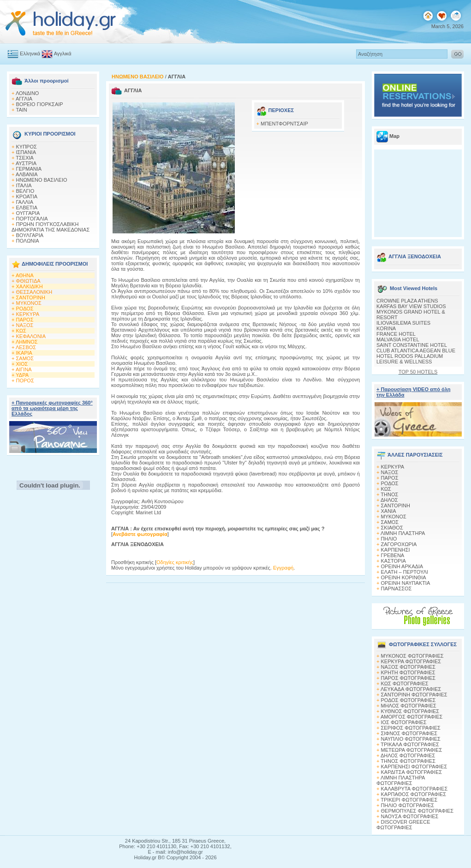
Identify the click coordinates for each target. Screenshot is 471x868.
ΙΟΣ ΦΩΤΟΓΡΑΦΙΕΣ (404, 722)
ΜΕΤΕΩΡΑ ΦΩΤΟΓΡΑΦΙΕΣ (412, 750)
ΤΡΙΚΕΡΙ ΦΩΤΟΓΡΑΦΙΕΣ (409, 800)
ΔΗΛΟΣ (389, 500)
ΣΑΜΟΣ (25, 358)
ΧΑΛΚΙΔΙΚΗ (30, 286)
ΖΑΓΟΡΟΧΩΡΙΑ (399, 544)
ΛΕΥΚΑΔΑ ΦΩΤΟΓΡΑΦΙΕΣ (411, 689)
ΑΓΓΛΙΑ (24, 99)
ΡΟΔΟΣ (25, 309)
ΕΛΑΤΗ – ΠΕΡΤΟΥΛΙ (405, 572)
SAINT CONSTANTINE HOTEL (412, 345)
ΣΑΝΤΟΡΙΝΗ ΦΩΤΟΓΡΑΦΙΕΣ (414, 695)
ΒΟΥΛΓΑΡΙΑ (30, 235)
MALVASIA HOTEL (398, 339)
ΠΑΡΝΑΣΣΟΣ (396, 589)
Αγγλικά (63, 54)
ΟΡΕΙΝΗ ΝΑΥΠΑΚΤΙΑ (406, 583)
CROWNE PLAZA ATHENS (407, 301)
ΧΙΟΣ (22, 364)
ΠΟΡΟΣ (25, 380)
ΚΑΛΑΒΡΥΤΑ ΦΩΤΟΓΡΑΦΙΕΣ (414, 789)
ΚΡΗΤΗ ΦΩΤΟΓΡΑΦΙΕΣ (408, 672)
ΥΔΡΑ (22, 375)
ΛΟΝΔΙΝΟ (27, 93)
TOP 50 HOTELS (418, 372)
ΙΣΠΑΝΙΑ (26, 152)
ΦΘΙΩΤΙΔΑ (28, 281)
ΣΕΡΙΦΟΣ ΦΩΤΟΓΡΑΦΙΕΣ (411, 728)
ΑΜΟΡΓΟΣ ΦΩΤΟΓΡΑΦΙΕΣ (412, 717)
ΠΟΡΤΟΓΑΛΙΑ (32, 219)
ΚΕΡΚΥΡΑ (28, 314)
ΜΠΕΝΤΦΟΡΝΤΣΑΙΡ (284, 124)
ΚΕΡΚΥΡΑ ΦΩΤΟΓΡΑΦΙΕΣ (411, 661)
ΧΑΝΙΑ (389, 511)
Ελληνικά (30, 54)
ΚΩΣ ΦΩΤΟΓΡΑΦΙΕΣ (405, 684)
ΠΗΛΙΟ (389, 539)
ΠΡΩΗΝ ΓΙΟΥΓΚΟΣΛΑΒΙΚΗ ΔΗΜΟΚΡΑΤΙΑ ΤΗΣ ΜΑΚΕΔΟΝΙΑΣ (51, 227)
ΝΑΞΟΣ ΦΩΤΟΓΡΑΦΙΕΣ (408, 667)
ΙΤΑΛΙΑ (24, 185)
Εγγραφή (283, 568)
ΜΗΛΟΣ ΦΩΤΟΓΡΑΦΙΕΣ (409, 706)
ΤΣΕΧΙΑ (25, 158)
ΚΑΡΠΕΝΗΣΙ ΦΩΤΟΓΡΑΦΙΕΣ (414, 767)
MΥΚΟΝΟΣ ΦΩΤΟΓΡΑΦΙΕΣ (412, 656)
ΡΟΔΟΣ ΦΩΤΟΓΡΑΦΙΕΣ (408, 700)
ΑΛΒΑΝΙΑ (27, 174)
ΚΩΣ (21, 331)
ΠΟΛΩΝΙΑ (28, 241)
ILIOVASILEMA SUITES (403, 323)
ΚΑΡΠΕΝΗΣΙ (396, 550)
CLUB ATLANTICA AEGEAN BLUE (416, 351)
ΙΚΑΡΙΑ (24, 353)
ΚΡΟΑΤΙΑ (27, 196)
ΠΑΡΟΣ (25, 320)
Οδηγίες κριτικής (175, 562)
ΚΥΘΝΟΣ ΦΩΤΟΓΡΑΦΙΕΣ (410, 711)
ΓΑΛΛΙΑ (25, 202)
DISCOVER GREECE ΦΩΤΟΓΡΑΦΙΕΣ (403, 825)
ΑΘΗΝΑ (25, 275)
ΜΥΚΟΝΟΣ (29, 303)
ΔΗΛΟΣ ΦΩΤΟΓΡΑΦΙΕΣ (408, 755)
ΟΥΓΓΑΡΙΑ (28, 213)
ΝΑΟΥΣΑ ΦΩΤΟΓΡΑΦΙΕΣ (410, 816)
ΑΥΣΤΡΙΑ (26, 163)
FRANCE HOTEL (396, 334)
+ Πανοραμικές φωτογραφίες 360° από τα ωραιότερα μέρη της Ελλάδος (52, 408)
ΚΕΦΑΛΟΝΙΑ (31, 336)
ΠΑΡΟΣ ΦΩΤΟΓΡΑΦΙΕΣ (408, 678)
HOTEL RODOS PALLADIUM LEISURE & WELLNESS (410, 359)
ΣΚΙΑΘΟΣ (392, 528)
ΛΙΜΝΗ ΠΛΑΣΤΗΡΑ (403, 533)
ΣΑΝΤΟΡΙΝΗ (31, 297)
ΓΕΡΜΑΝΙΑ (29, 169)
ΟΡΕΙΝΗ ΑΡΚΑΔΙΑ (402, 566)
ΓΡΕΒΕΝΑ (393, 555)
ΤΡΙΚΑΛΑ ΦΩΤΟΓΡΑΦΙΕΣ (410, 744)
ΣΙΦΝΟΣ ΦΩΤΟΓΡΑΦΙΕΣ (409, 733)
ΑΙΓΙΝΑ (24, 369)
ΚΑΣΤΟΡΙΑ (393, 561)
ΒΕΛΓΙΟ (25, 191)
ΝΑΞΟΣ (25, 325)
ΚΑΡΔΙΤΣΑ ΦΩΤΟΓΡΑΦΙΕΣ (412, 772)
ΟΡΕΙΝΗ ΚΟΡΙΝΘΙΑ (404, 577)
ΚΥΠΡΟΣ (27, 147)
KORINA (386, 328)
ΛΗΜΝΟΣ (27, 342)
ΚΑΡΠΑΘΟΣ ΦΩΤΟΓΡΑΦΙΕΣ (414, 794)
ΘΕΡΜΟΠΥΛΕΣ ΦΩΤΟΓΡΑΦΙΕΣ (417, 811)
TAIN (22, 110)
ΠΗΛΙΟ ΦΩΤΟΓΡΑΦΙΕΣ (408, 805)
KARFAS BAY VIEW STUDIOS (411, 306)
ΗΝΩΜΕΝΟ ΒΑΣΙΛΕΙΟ (42, 180)
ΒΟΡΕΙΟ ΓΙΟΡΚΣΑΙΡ (40, 104)
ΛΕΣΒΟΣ (26, 347)
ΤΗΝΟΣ (389, 494)
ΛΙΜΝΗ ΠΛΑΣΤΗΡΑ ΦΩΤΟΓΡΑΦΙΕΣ (401, 780)
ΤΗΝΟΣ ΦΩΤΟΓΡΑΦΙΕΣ (408, 761)
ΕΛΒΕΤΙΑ (27, 208)
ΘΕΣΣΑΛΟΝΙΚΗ (34, 292)
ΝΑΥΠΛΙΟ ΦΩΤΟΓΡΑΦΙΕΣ (411, 739)
